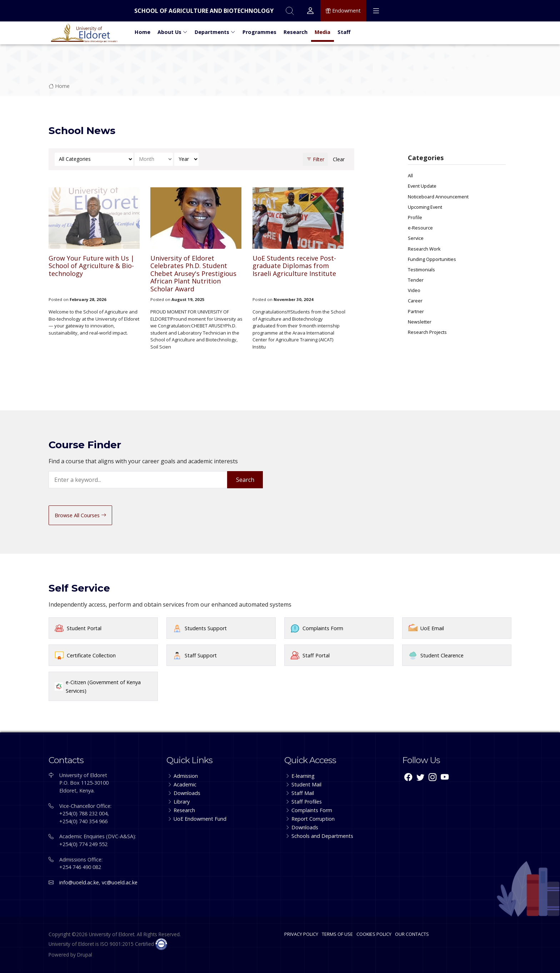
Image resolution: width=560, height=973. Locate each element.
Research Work (424, 249)
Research (296, 32)
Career (415, 301)
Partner (416, 311)
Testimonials (421, 270)
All (410, 176)
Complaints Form (323, 628)
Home (142, 32)
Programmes (259, 32)
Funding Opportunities (432, 259)
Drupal (85, 955)
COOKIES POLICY (374, 934)
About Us (172, 32)
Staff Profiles (307, 802)
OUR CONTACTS (412, 934)
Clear (339, 159)
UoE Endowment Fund (200, 819)
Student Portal (84, 628)
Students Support (206, 628)
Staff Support (201, 655)
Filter (315, 159)
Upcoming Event (425, 207)
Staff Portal (316, 655)
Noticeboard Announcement (438, 197)
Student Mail (306, 784)
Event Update (422, 186)
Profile (415, 217)
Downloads (187, 793)
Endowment (343, 11)
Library (182, 802)
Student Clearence (442, 655)
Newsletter (420, 322)
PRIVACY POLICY (301, 934)
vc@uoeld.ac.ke (120, 882)
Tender (416, 280)
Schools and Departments (322, 836)
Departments (215, 32)
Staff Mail (303, 793)
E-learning (303, 776)
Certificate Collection (91, 655)
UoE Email (432, 628)
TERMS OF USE (337, 934)
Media (322, 32)
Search (245, 480)
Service (416, 238)
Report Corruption (313, 819)
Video (414, 290)
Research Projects (427, 332)
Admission (186, 776)
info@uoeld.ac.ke (79, 882)
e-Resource (420, 228)
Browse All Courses (80, 515)
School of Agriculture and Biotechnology (204, 11)
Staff (344, 32)
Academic (185, 784)
